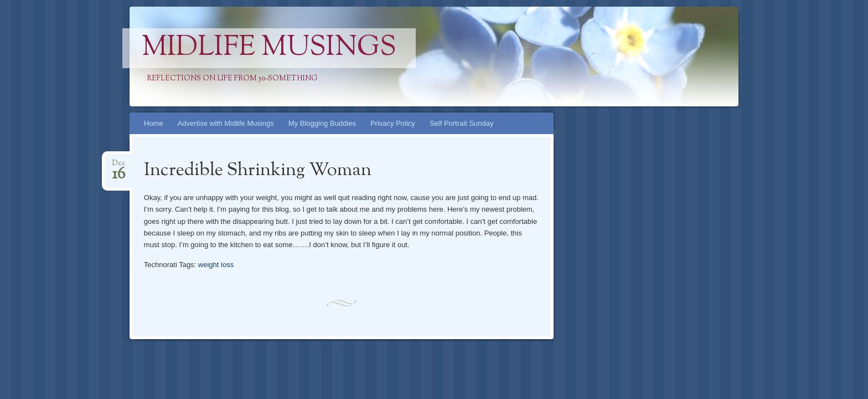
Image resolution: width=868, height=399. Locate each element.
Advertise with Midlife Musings (226, 123)
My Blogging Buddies (322, 123)
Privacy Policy (393, 123)
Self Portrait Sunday (462, 123)
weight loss (216, 265)
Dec (119, 167)
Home (154, 123)
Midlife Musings (269, 48)
